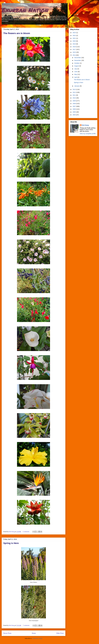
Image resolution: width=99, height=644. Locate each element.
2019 (74, 44)
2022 (74, 35)
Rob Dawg (85, 125)
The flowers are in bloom (17, 33)
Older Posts (60, 633)
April (76, 77)
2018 (74, 47)
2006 (74, 109)
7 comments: (26, 625)
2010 (74, 98)
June (76, 72)
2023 (74, 33)
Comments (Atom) (37, 638)
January (77, 86)
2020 (74, 41)
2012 (74, 92)
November (78, 60)
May (76, 74)
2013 (74, 89)
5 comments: (26, 532)
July (76, 69)
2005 (74, 112)
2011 (74, 95)
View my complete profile (88, 134)
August (77, 66)
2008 (74, 104)
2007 (74, 106)
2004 (74, 115)
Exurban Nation (25, 10)
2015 (74, 52)
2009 (74, 101)
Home (34, 633)
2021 (74, 38)
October (77, 63)
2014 (74, 55)
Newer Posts (7, 633)
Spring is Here (11, 543)
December (78, 58)
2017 (74, 49)
